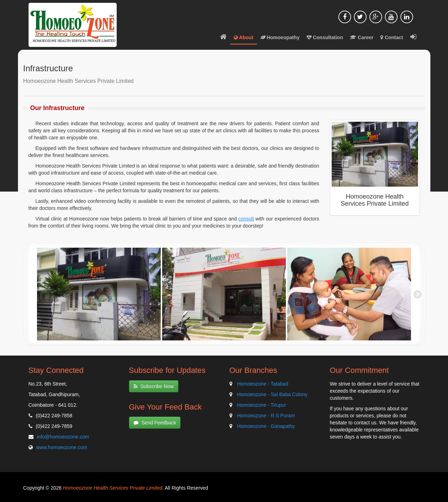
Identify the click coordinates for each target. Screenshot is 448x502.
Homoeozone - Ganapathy (266, 426)
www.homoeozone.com (62, 447)
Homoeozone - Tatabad (262, 384)
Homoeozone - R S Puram (266, 416)
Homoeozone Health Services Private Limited (113, 488)
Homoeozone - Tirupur (261, 405)
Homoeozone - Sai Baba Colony (272, 394)
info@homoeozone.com (63, 437)
